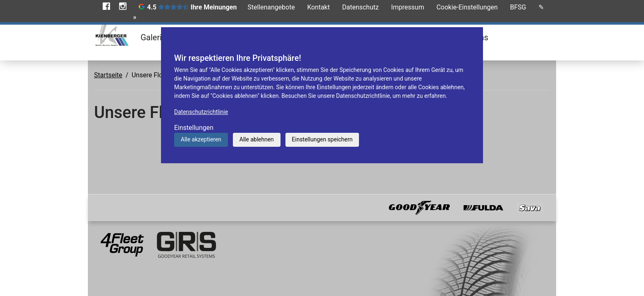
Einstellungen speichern (322, 139)
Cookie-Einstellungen (467, 7)
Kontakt (319, 7)
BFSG (518, 7)
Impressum (408, 7)
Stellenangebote (271, 7)
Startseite (108, 75)
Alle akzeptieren (201, 139)
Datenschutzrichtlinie (201, 112)
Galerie (153, 37)
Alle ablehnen (257, 139)
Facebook (106, 6)
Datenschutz (360, 7)
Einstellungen (194, 128)
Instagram (123, 6)
